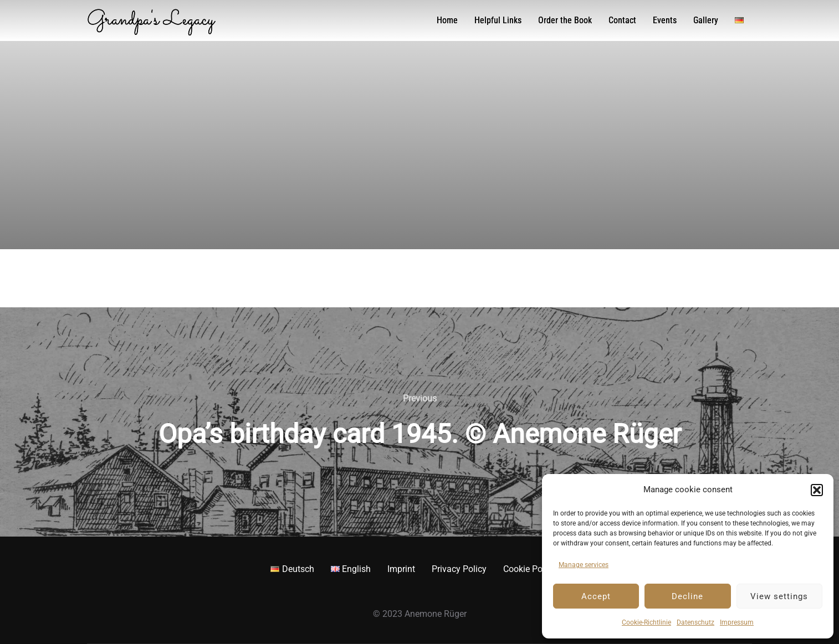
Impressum (737, 622)
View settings (779, 596)
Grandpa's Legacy (151, 20)
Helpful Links (498, 20)
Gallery (706, 20)
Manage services (584, 565)
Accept (596, 596)
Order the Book (565, 20)
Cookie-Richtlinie (646, 622)
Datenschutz (695, 622)
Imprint (401, 569)
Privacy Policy (459, 569)
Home (447, 20)
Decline (687, 596)
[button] (817, 490)
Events (665, 20)
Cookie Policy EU (536, 569)
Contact (622, 20)
